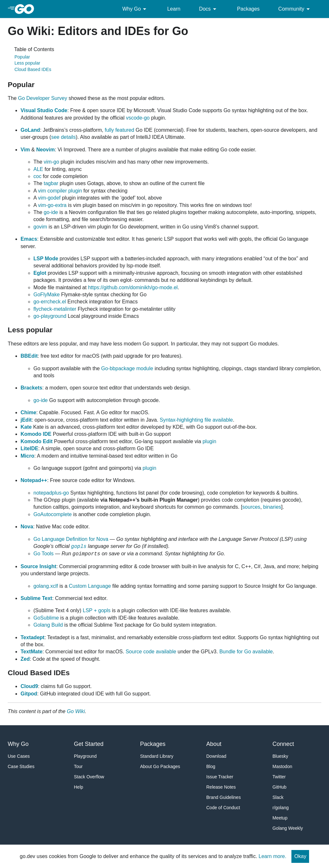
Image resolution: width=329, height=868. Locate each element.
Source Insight (38, 566)
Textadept (32, 637)
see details (63, 137)
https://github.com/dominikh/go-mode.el (133, 287)
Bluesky (280, 756)
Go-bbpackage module (127, 368)
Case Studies (21, 766)
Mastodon (282, 766)
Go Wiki (76, 711)
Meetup (280, 818)
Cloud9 (29, 686)
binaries (272, 507)
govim (40, 227)
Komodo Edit (37, 441)
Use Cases (19, 756)
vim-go (51, 162)
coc (37, 176)
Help (79, 787)
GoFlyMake (47, 295)
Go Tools (44, 554)
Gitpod (29, 694)
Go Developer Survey (43, 98)
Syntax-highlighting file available (196, 420)
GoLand (30, 130)
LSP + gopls (97, 610)
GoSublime (46, 618)
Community (295, 9)
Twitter (279, 777)
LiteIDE (29, 448)
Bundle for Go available (246, 652)
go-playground (50, 316)
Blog (211, 766)
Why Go (136, 9)
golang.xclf (46, 586)
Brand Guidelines (223, 797)
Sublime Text (36, 598)
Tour (78, 766)
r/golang (281, 808)
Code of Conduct (223, 808)
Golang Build (48, 625)
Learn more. (272, 856)
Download (216, 756)
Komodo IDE (36, 434)
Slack (278, 797)
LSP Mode (46, 259)
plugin (209, 441)
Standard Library (157, 756)
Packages (248, 9)
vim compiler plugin (60, 191)
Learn (174, 9)
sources (251, 507)
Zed (25, 659)
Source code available (151, 652)
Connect (283, 744)
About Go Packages (160, 766)
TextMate (31, 652)
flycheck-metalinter (55, 309)
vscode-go (138, 118)
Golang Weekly (288, 828)
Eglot (40, 273)
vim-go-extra (52, 205)
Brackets (31, 388)
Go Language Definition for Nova (71, 539)
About (214, 744)
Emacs (29, 239)
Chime (28, 412)
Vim (25, 150)
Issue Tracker (220, 777)
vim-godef (49, 198)
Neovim (46, 150)
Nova (27, 527)
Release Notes (221, 787)
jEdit (26, 420)
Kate (26, 427)
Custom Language (90, 586)
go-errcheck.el (50, 302)
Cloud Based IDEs (33, 69)
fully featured (120, 130)
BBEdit (29, 356)
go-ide (51, 212)
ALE (38, 169)
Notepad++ (34, 480)
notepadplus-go (51, 493)
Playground (85, 756)
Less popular (27, 63)
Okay (300, 856)
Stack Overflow (89, 777)
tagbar (51, 183)
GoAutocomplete (53, 514)
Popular (22, 57)
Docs (209, 9)
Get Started (89, 744)
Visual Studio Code (44, 110)
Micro (27, 456)
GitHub (280, 787)
